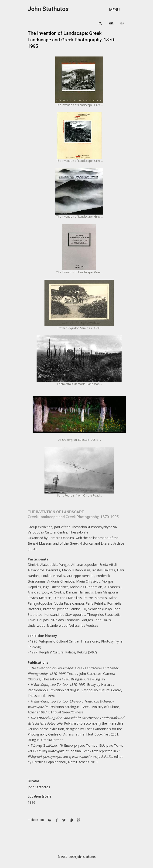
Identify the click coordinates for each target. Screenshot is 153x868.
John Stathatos (48, 9)
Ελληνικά (122, 23)
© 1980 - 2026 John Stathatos (76, 857)
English (111, 23)
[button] (117, 10)
